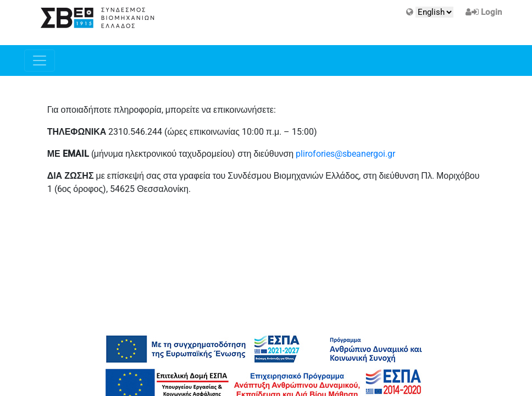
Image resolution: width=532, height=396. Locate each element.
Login (491, 12)
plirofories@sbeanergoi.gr (345, 154)
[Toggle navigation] (40, 61)
